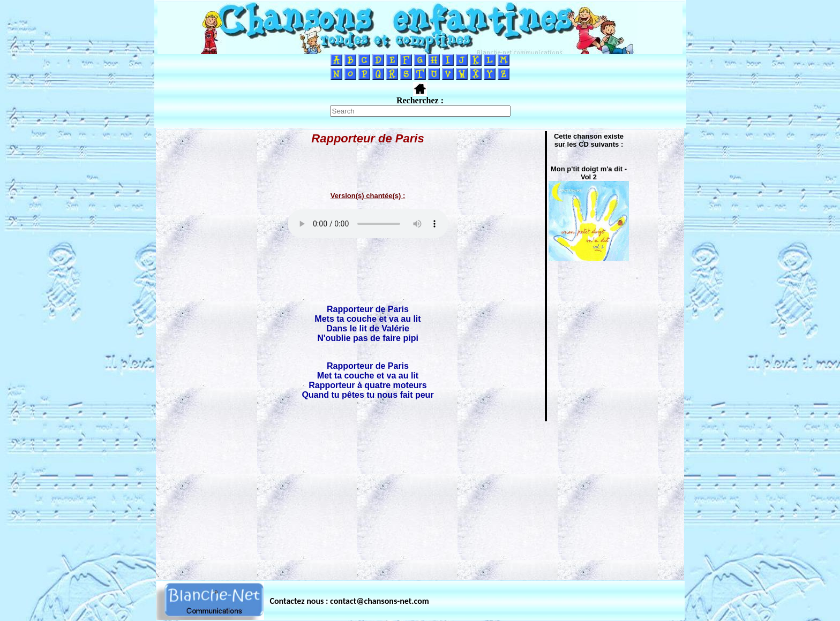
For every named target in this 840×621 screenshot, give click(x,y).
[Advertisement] (420, 497)
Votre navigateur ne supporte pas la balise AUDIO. (368, 224)
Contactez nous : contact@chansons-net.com (350, 601)
